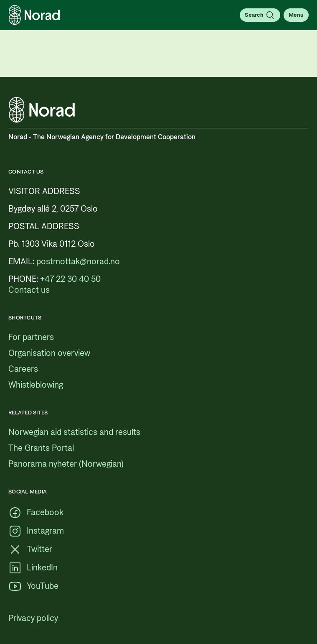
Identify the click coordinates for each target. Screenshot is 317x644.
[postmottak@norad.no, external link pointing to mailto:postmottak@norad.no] (78, 262)
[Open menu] (296, 15)
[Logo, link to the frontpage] (34, 15)
